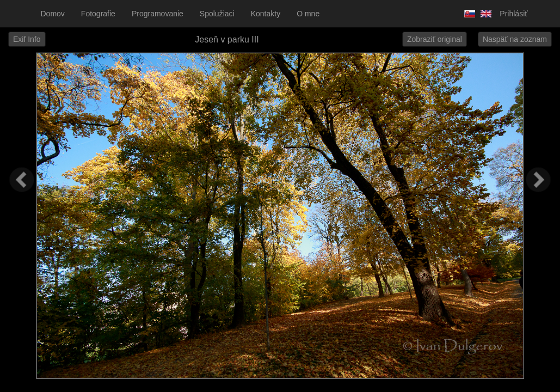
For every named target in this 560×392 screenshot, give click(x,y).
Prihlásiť (513, 14)
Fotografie (98, 14)
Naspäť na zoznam (515, 39)
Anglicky (483, 14)
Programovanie (158, 14)
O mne (308, 14)
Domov (53, 14)
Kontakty (266, 14)
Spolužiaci (217, 14)
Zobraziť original (435, 39)
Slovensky (467, 14)
